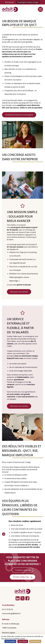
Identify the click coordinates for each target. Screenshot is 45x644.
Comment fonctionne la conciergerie (19, 115)
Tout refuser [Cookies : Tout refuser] (23, 641)
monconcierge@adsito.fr (11, 613)
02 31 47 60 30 (7, 609)
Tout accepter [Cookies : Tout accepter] (10, 641)
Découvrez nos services (19, 292)
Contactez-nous (23, 570)
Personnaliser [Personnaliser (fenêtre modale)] (35, 641)
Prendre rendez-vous (23, 577)
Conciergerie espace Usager (28, 2)
